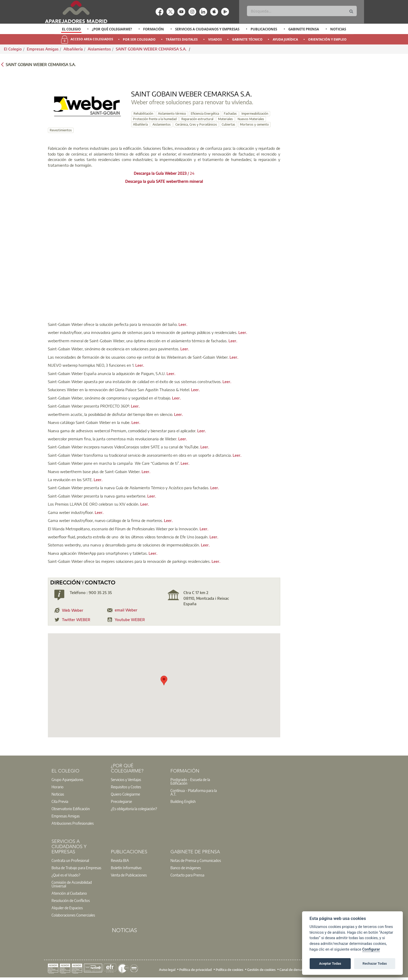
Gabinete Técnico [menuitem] (247, 39)
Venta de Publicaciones (129, 875)
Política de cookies (229, 970)
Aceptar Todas (330, 963)
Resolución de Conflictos (71, 900)
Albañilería (73, 49)
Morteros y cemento (254, 124)
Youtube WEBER (130, 620)
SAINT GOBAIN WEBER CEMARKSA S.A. (152, 49)
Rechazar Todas (375, 963)
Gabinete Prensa (304, 29)
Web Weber (73, 610)
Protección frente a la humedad (155, 119)
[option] (71, 29)
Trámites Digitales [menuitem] (182, 39)
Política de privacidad (196, 970)
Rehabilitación (143, 114)
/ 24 (164, 173)
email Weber (126, 610)
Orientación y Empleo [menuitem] (327, 39)
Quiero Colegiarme (125, 794)
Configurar (371, 949)
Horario (58, 787)
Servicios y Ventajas (126, 779)
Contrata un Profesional (70, 860)
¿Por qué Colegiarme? (112, 29)
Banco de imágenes (186, 868)
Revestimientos (61, 130)
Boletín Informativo (126, 868)
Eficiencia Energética (205, 114)
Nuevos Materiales (251, 119)
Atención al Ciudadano (69, 893)
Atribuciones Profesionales (73, 823)
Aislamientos (99, 49)
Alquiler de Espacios (67, 908)
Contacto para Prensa (187, 875)
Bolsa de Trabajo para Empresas (76, 868)
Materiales (225, 119)
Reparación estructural (197, 119)
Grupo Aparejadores (67, 779)
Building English (183, 801)
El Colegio (71, 29)
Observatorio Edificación (71, 809)
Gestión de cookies (261, 970)
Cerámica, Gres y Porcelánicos (196, 124)
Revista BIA (120, 860)
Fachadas (230, 114)
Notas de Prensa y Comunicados (196, 860)
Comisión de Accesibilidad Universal (72, 884)
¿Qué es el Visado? (66, 875)
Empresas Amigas (43, 49)
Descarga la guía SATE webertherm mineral (164, 181)
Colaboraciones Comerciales (73, 915)
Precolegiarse (121, 801)
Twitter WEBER (76, 620)
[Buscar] (302, 11)
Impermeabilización (255, 114)
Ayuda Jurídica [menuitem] (285, 39)
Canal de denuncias (294, 970)
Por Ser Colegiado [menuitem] (139, 39)
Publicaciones (264, 29)
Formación (154, 29)
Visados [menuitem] (215, 39)
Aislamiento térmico (172, 114)
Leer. (183, 324)
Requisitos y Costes (126, 787)
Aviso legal (167, 970)
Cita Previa (60, 801)
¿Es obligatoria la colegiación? (134, 809)
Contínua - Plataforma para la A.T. (194, 792)
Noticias (338, 29)
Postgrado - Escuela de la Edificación (190, 781)
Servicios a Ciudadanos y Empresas (207, 29)
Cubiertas (228, 124)
